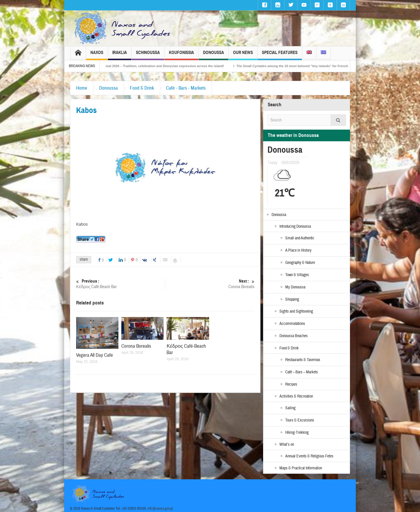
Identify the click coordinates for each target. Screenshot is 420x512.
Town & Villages (297, 275)
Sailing (290, 408)
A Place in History (298, 250)
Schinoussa (148, 55)
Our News (243, 55)
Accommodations (292, 324)
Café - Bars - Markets (186, 88)
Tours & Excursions (300, 420)
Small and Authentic (300, 238)
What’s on (287, 445)
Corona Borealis (210, 284)
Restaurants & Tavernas (303, 360)
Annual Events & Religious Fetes (309, 456)
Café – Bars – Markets (302, 372)
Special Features (280, 55)
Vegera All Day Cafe (94, 355)
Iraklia (120, 55)
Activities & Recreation (296, 396)
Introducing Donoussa (295, 227)
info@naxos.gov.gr (160, 508)
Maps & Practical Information (301, 468)
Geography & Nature (300, 263)
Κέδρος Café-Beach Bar (121, 284)
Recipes (291, 384)
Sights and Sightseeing (296, 311)
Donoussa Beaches (294, 336)
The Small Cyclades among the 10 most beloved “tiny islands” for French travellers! (307, 66)
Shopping (292, 299)
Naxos (97, 55)
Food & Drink (142, 88)
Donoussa (213, 55)
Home (82, 88)
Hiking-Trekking (297, 433)
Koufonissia (181, 55)
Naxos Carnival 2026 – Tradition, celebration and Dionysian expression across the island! (163, 66)
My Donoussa (295, 287)
